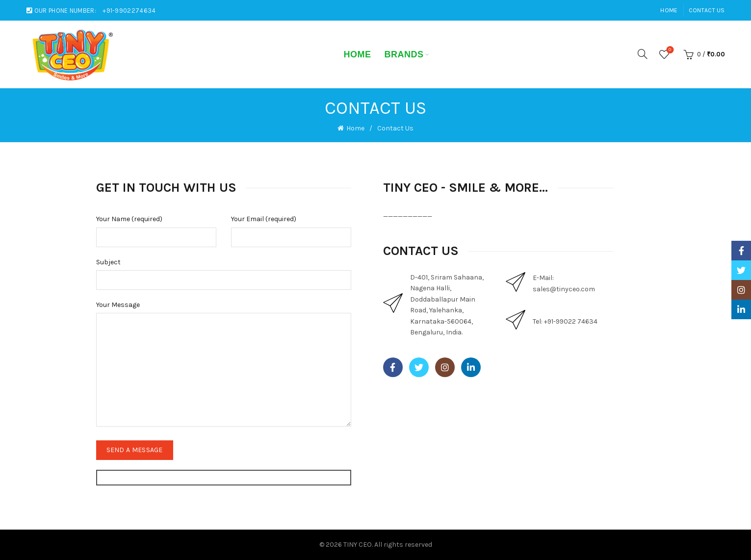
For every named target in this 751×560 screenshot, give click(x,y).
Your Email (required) (264, 219)
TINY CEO (358, 545)
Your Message (118, 305)
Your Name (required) (129, 219)
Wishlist (669, 50)
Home (669, 10)
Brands (404, 54)
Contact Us (707, 10)
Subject (108, 262)
